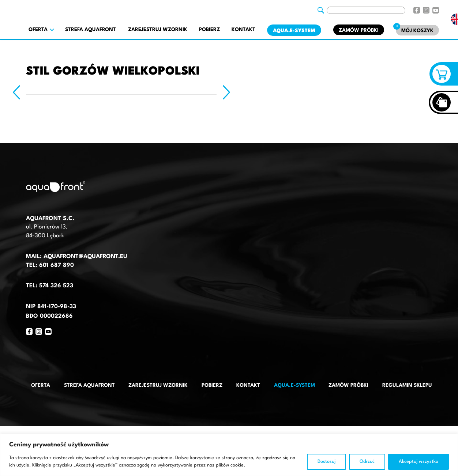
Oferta (41, 385)
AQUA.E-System (294, 31)
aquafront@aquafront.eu (85, 257)
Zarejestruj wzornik (158, 30)
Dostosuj (326, 462)
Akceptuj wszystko (418, 462)
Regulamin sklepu (407, 385)
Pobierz (209, 30)
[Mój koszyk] (417, 30)
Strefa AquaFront (91, 30)
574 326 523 (56, 286)
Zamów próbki (359, 30)
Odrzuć (367, 462)
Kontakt (243, 30)
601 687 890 (57, 265)
